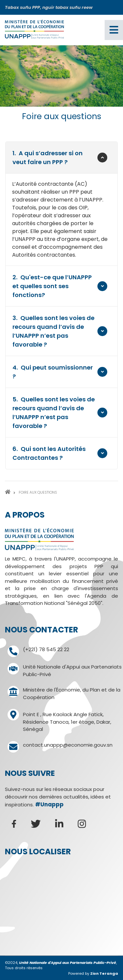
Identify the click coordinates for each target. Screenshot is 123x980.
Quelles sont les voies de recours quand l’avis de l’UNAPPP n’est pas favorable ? (53, 331)
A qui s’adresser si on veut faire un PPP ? (48, 157)
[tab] (61, 158)
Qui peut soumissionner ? (53, 372)
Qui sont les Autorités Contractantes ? (49, 453)
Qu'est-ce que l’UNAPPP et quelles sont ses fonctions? (52, 286)
